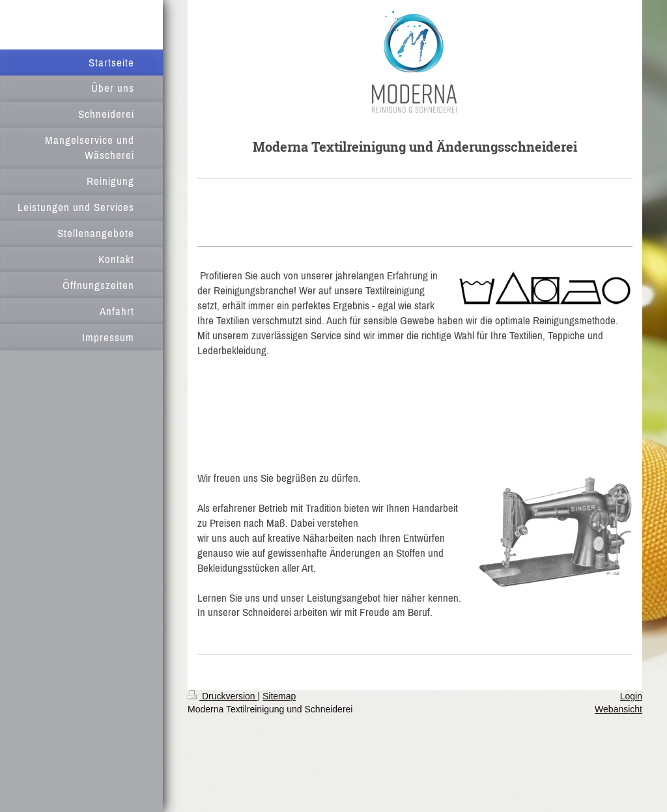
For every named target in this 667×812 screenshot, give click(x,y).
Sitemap (279, 696)
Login (631, 696)
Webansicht (618, 709)
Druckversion (222, 696)
